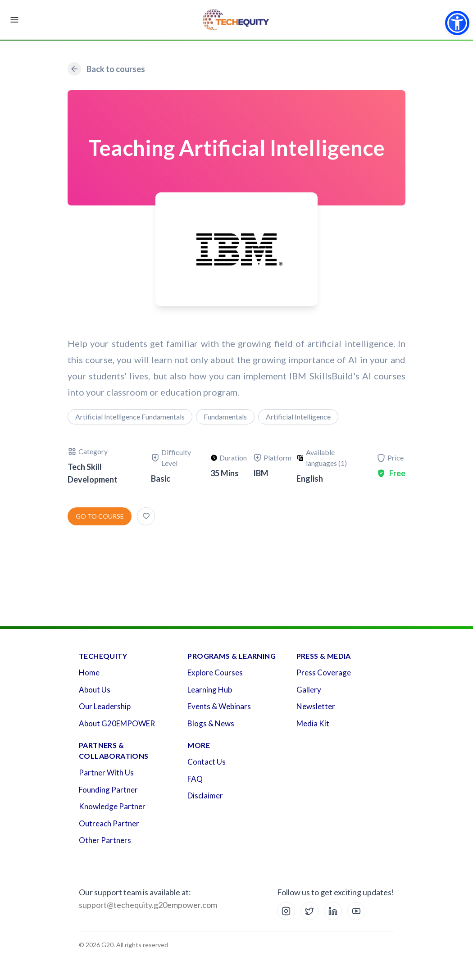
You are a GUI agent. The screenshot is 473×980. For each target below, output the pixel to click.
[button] (457, 23)
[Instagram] (286, 911)
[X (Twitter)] (309, 911)
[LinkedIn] (333, 911)
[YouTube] (356, 911)
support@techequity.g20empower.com (148, 905)
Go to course (100, 516)
